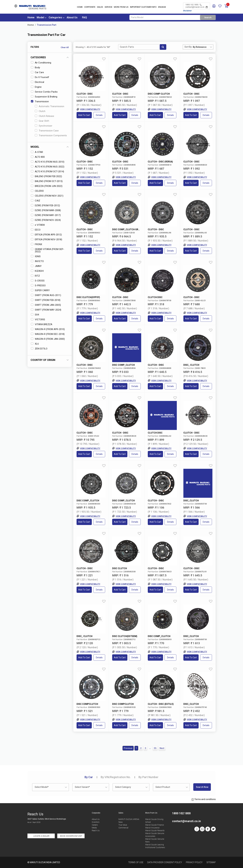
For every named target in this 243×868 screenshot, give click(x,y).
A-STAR (37, 152)
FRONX (36, 244)
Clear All (65, 47)
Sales (100, 7)
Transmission (40, 101)
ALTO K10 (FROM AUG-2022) (48, 167)
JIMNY (36, 266)
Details (99, 115)
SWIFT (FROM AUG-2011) (46, 295)
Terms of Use (136, 862)
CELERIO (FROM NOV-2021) (47, 196)
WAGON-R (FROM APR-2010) (48, 329)
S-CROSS (38, 281)
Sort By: (188, 47)
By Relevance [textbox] (200, 47)
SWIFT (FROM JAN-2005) (46, 305)
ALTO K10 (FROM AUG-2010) (48, 162)
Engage (162, 7)
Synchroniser (44, 126)
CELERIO (37, 191)
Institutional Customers (155, 847)
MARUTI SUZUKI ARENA (129, 819)
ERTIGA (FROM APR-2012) (46, 235)
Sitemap (211, 862)
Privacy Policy (194, 862)
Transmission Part (47, 25)
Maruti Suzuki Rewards (155, 831)
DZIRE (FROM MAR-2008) (46, 210)
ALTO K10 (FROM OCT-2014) (47, 172)
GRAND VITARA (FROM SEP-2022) (48, 250)
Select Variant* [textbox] (82, 787)
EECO (36, 230)
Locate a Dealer (41, 836)
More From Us (121, 7)
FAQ (84, 17)
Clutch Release (44, 116)
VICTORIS (38, 320)
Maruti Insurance (152, 828)
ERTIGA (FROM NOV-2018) (47, 239)
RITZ (35, 276)
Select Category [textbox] (123, 787)
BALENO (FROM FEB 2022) (46, 176)
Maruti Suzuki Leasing (155, 845)
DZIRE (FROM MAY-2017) (46, 215)
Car (89, 777)
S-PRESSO (38, 286)
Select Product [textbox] (163, 787)
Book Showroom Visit (71, 836)
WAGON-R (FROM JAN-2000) (48, 339)
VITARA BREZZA (42, 324)
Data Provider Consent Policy (165, 862)
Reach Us (96, 831)
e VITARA (38, 225)
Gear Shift (42, 121)
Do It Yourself (40, 77)
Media (94, 828)
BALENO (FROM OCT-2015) (47, 181)
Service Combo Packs (44, 92)
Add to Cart (84, 115)
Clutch (40, 111)
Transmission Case (47, 131)
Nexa (120, 822)
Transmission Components (51, 135)
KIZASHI (37, 271)
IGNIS (36, 256)
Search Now (202, 787)
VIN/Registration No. (116, 777)
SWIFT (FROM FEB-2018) (46, 300)
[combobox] (203, 47)
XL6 (35, 344)
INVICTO (37, 261)
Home (80, 7)
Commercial (123, 828)
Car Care (37, 72)
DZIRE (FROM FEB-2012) (45, 205)
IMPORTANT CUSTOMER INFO (143, 7)
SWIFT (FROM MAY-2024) (46, 310)
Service (108, 7)
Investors (96, 822)
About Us (72, 17)
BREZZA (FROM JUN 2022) (47, 186)
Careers (95, 825)
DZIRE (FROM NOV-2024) (46, 220)
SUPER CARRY (40, 290)
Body (35, 68)
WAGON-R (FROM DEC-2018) (48, 334)
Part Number (148, 777)
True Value (123, 825)
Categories (55, 17)
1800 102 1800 (194, 5)
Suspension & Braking (44, 97)
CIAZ (36, 201)
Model (40, 17)
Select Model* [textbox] (42, 787)
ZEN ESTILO (39, 349)
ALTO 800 (38, 157)
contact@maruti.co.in (197, 7)
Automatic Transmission (49, 106)
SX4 (35, 315)
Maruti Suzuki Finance (155, 825)
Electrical (37, 82)
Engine (36, 87)
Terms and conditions (204, 799)
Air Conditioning (41, 63)
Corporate (90, 7)
